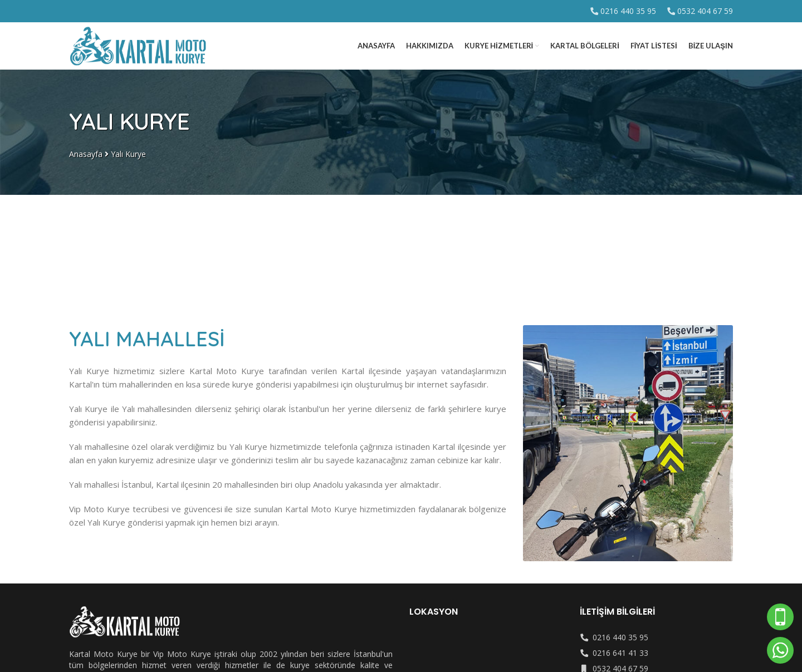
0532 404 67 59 (705, 11)
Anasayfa (86, 154)
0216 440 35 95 (628, 11)
